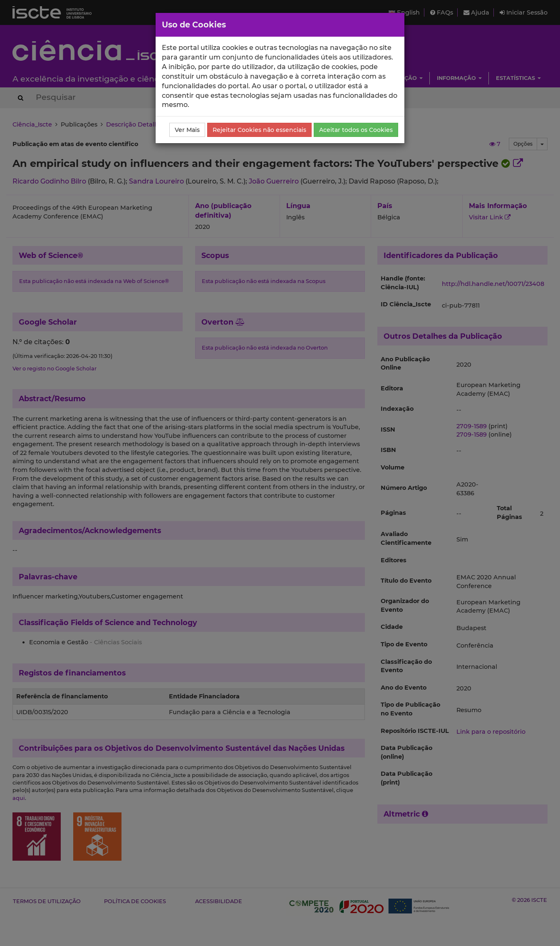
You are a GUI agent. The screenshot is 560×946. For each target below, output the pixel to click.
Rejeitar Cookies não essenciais (259, 130)
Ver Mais (187, 130)
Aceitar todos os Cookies (356, 130)
